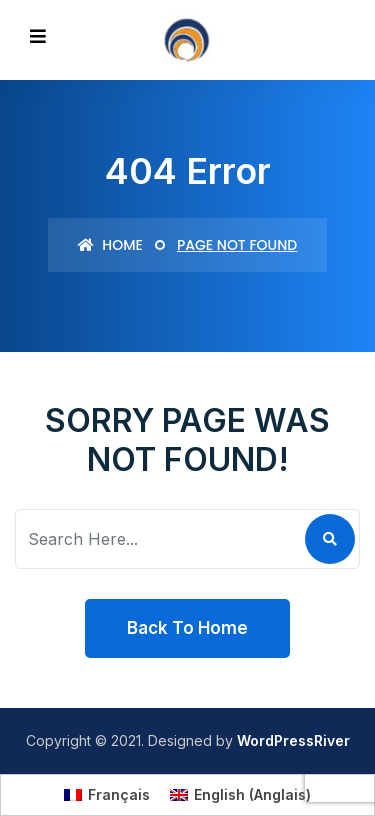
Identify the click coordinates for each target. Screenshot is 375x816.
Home (110, 245)
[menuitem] (107, 795)
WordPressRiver (293, 740)
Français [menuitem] (119, 794)
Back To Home (187, 628)
